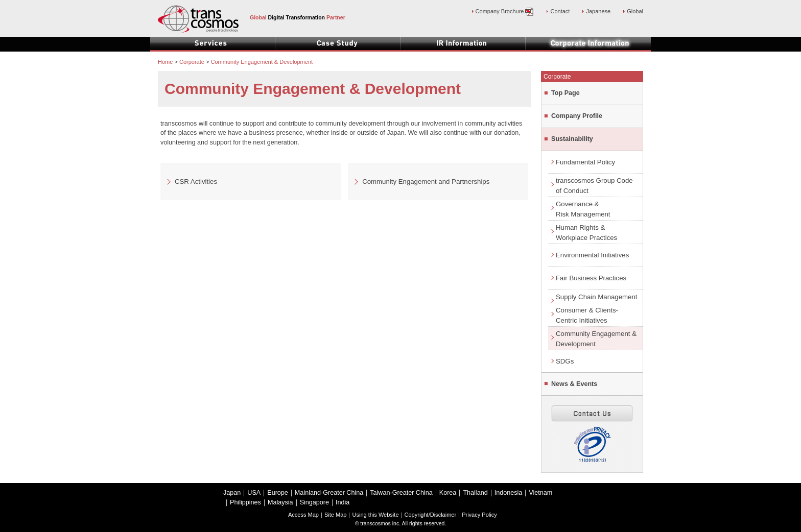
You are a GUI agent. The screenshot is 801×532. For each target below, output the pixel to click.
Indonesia (509, 493)
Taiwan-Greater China (401, 493)
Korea (448, 493)
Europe (278, 493)
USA (254, 493)
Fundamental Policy (585, 162)
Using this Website (375, 515)
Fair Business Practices (591, 278)
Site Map (335, 515)
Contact (560, 11)
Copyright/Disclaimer (431, 515)
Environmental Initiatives (592, 255)
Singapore (314, 502)
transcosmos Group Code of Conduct (594, 186)
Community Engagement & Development (596, 339)
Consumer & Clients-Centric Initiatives (587, 315)
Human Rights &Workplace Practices (586, 233)
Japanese (598, 11)
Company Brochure (505, 11)
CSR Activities (196, 182)
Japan (232, 493)
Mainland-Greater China (329, 493)
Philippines (245, 502)
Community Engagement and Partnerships (426, 182)
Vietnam (540, 493)
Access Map (303, 515)
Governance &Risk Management (583, 209)
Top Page (566, 93)
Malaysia (280, 502)
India (343, 502)
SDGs (565, 361)
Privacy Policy (479, 515)
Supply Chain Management (596, 297)
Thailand (475, 493)
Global (635, 11)
